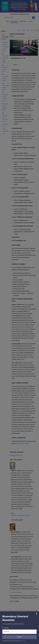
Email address (6, 628)
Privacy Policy (23, 641)
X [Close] (37, 614)
